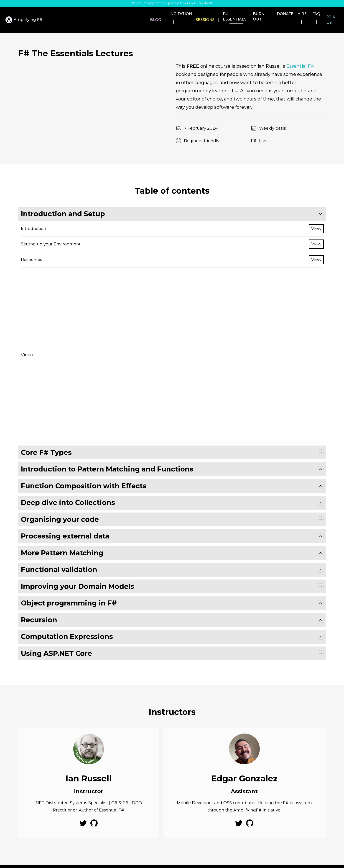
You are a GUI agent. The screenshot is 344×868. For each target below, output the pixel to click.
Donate (268, 14)
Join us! (330, 14)
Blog (117, 14)
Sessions (172, 14)
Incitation (142, 14)
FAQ (309, 14)
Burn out (240, 14)
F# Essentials (205, 14)
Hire (291, 14)
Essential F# (300, 54)
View (316, 217)
